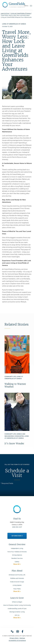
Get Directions (17, 535)
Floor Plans (17, 589)
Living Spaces (17, 585)
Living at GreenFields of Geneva (21, 13)
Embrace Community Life (17, 575)
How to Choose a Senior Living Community (17, 605)
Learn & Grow (5, 13)
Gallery (17, 562)
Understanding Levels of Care (17, 609)
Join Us (17, 615)
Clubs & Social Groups (17, 582)
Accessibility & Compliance (17, 641)
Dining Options (17, 555)
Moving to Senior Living (17, 612)
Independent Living (17, 548)
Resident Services (17, 558)
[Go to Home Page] (14, 7)
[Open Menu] (31, 6)
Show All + (17, 564)
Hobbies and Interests (17, 578)
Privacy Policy (14, 638)
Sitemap (22, 638)
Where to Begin (17, 602)
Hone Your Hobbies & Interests (17, 552)
